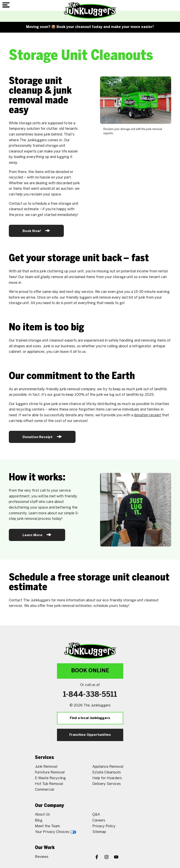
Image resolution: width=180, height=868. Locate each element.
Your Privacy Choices (56, 832)
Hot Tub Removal (49, 784)
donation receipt (148, 415)
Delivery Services (107, 784)
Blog (39, 821)
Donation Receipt (42, 437)
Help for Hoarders (107, 778)
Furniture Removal (50, 772)
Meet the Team (47, 826)
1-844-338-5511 (90, 695)
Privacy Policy (104, 826)
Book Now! (36, 231)
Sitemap (99, 832)
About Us (42, 815)
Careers (99, 821)
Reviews (42, 857)
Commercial (45, 790)
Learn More (37, 535)
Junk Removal (46, 767)
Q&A (96, 815)
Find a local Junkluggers (90, 718)
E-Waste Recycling (50, 778)
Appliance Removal (108, 767)
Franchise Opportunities (90, 735)
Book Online (90, 671)
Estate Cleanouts (107, 772)
